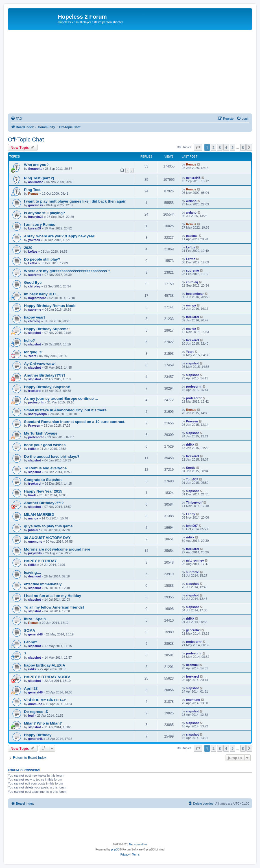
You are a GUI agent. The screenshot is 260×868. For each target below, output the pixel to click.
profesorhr (194, 386)
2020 (28, 248)
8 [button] (243, 147)
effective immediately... (44, 584)
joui (31, 716)
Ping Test (32, 190)
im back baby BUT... (41, 294)
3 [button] (220, 147)
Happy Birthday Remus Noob (50, 306)
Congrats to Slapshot (43, 480)
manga (191, 305)
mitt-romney (195, 560)
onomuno (35, 542)
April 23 (31, 688)
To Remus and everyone (45, 468)
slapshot (35, 333)
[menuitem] (16, 119)
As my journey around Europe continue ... (61, 398)
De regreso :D (36, 712)
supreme (35, 275)
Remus (191, 164)
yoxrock (34, 240)
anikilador (36, 182)
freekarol (193, 317)
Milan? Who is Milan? (43, 723)
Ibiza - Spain (35, 619)
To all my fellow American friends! (54, 607)
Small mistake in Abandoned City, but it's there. (66, 410)
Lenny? (31, 642)
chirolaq (34, 286)
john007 (34, 530)
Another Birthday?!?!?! (44, 375)
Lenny (191, 514)
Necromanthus (138, 844)
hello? (30, 340)
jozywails (35, 553)
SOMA (30, 630)
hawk (32, 495)
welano (191, 201)
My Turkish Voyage (41, 433)
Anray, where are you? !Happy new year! (60, 236)
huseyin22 (36, 217)
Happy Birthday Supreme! (47, 329)
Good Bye (33, 282)
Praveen (34, 426)
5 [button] (232, 147)
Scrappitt (35, 169)
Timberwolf (194, 502)
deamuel (35, 576)
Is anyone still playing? (44, 213)
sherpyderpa (38, 414)
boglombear (37, 298)
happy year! (34, 317)
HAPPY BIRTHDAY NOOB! (47, 677)
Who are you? (36, 165)
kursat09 (35, 228)
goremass (36, 205)
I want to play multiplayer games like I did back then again (75, 201)
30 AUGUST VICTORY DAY (47, 538)
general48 (193, 178)
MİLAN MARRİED (39, 514)
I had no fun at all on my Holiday (53, 596)
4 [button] (226, 147)
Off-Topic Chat (26, 139)
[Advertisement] (130, 73)
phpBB (115, 849)
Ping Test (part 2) (39, 178)
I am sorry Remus (40, 224)
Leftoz (33, 252)
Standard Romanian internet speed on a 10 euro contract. (75, 422)
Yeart (32, 356)
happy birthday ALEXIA (45, 665)
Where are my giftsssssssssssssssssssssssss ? (67, 271)
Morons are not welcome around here (57, 549)
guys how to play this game (48, 526)
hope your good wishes (45, 445)
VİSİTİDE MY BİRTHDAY (45, 700)
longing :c (33, 352)
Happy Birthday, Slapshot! (47, 387)
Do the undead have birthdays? (52, 456)
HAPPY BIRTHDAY (40, 561)
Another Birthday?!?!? (44, 503)
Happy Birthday (38, 735)
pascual (192, 236)
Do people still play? (42, 259)
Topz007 (192, 479)
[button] (198, 147)
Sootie (191, 468)
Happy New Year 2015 (43, 491)
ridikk (32, 449)
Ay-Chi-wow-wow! (40, 364)
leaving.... (32, 572)
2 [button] (213, 147)
